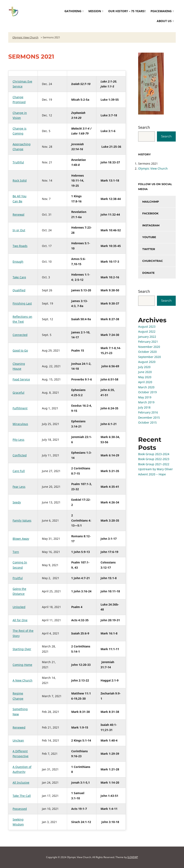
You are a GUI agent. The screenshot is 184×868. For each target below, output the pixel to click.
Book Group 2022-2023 (154, 459)
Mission (95, 11)
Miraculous (20, 424)
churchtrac (153, 261)
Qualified (19, 290)
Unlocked (19, 607)
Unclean (18, 740)
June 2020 (145, 372)
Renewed (19, 727)
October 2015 (147, 422)
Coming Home (22, 665)
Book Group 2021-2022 (154, 464)
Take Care (19, 277)
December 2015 (149, 417)
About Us (164, 21)
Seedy (17, 502)
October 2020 (147, 352)
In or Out (19, 230)
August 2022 (147, 331)
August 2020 (147, 362)
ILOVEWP (133, 857)
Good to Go (20, 350)
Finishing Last (22, 303)
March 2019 (146, 402)
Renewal (18, 214)
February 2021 (148, 342)
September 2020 (150, 357)
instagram (151, 225)
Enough (18, 262)
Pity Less (18, 440)
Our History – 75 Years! (127, 11)
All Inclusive (21, 782)
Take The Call (22, 796)
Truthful (18, 162)
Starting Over (22, 649)
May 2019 (145, 397)
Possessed (20, 809)
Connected (20, 335)
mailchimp (151, 202)
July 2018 (144, 407)
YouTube (149, 237)
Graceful (18, 393)
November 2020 (149, 347)
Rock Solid (20, 180)
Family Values (22, 520)
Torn (16, 552)
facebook (150, 213)
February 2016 (148, 412)
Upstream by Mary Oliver (156, 469)
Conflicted (20, 455)
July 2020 (144, 367)
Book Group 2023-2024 (154, 454)
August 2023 (147, 327)
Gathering (73, 11)
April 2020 (145, 382)
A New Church (23, 680)
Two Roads (20, 246)
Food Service (21, 379)
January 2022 (147, 337)
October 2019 (147, 392)
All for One (20, 620)
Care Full (19, 471)
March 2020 (146, 387)
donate (148, 273)
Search (144, 127)
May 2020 (145, 377)
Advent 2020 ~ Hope (152, 474)
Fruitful (18, 578)
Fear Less (19, 487)
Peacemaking (161, 11)
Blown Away (21, 539)
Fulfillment (20, 408)
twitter (149, 249)
